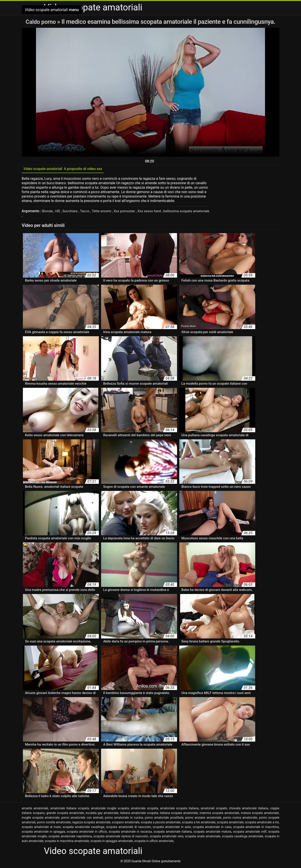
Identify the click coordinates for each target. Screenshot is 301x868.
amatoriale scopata (145, 809)
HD (58, 212)
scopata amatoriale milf (250, 833)
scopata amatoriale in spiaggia (43, 833)
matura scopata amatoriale (260, 814)
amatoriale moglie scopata (110, 809)
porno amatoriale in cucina (124, 819)
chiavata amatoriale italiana (249, 809)
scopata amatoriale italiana (173, 833)
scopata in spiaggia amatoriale (112, 842)
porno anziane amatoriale (203, 819)
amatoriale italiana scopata (70, 809)
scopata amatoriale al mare (41, 828)
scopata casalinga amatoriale (242, 837)
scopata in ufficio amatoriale (154, 842)
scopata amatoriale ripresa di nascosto (121, 837)
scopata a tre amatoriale (199, 823)
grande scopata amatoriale (65, 814)
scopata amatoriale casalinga (83, 828)
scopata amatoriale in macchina (256, 828)
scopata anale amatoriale (203, 837)
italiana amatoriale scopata (139, 814)
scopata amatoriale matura (212, 833)
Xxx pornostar (127, 212)
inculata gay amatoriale (102, 814)
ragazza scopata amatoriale (91, 823)
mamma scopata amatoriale (219, 814)
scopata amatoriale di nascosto (128, 828)
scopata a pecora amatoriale (161, 823)
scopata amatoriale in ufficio (87, 833)
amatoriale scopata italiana (179, 809)
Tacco (86, 212)
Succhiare (71, 212)
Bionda (48, 212)
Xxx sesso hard (152, 212)
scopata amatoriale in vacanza (130, 833)
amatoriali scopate (214, 809)
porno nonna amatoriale (240, 819)
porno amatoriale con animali (82, 819)
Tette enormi (103, 212)
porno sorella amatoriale (54, 823)
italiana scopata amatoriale (179, 814)
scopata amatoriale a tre (262, 823)
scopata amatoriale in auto (172, 828)
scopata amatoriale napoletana (70, 837)
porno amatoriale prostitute (164, 819)
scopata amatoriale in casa (212, 828)
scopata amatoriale (230, 823)
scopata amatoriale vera (167, 837)
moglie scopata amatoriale (41, 819)
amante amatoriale (35, 809)
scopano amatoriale (126, 823)
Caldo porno (41, 22)
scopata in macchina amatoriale (67, 842)
